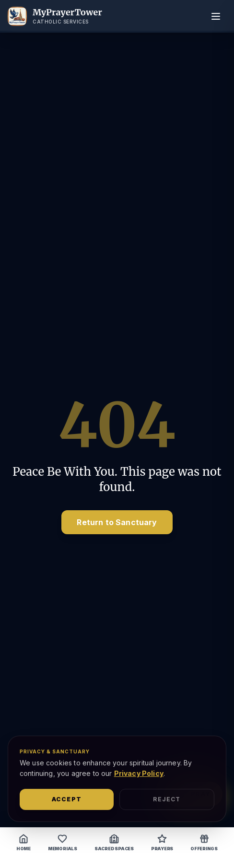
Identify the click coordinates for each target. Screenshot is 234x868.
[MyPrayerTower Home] (55, 16)
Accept (67, 799)
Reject (167, 799)
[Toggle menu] (216, 16)
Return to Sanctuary (117, 522)
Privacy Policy (139, 773)
